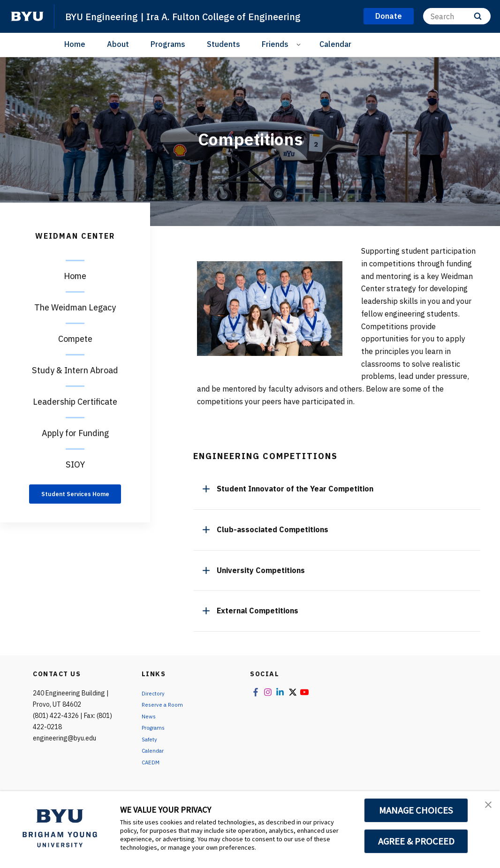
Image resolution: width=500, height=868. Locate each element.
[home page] (27, 16)
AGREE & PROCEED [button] (416, 841)
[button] (485, 808)
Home (75, 44)
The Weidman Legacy (75, 307)
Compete (75, 339)
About (118, 44)
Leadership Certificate (75, 402)
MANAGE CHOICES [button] (416, 810)
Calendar (335, 44)
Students (223, 44)
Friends (275, 44)
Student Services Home (75, 499)
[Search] (457, 16)
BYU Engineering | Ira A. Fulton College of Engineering (207, 16)
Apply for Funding (75, 433)
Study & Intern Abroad (75, 370)
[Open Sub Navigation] (300, 44)
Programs (168, 44)
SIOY (75, 464)
